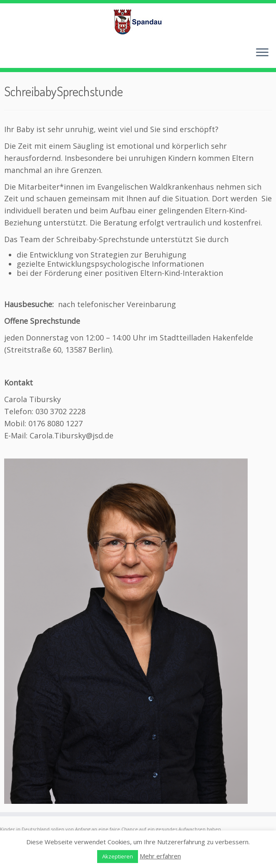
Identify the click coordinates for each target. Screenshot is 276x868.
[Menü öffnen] (262, 53)
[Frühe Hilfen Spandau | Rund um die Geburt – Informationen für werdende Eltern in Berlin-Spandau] (138, 22)
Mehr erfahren (160, 856)
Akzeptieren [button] (118, 856)
